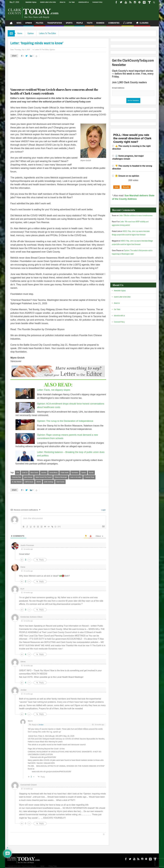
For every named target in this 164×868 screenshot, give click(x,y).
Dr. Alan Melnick (17, 482)
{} (56, 526)
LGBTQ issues (29, 482)
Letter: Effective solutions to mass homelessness (136, 216)
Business (100, 24)
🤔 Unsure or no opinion (127, 176)
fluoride (91, 473)
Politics (40, 24)
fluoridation (75, 473)
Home (20, 33)
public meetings (49, 482)
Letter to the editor (76, 477)
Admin (42, 866)
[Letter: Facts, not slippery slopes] (25, 394)
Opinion (29, 24)
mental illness (53, 473)
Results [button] (126, 187)
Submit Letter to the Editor (48, 2)
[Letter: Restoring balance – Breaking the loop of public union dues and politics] (25, 456)
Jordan (41, 725)
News (19, 24)
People (80, 24)
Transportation (55, 24)
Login (103, 510)
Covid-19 (25, 473)
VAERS (39, 482)
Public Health (65, 473)
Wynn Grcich (34, 473)
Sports (69, 24)
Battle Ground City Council (43, 477)
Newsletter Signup (31, 2)
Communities (114, 24)
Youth (90, 24)
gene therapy (28, 477)
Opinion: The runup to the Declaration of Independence (65, 421)
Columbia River (17, 477)
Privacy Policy (53, 866)
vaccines (44, 473)
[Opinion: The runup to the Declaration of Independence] (25, 425)
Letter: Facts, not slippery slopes (54, 390)
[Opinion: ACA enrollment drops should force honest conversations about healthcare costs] (25, 407)
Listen (128, 23)
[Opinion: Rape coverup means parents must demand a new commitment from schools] (25, 439)
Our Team (72, 2)
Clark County (60, 482)
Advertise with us (84, 2)
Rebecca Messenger (61, 477)
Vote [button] (116, 187)
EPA (18, 473)
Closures (142, 23)
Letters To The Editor (47, 33)
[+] (59, 526)
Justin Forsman (27, 545)
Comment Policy (97, 2)
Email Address (118, 88)
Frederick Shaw (89, 477)
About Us (62, 2)
